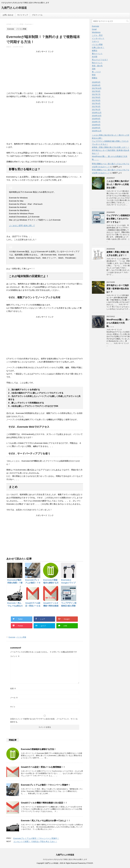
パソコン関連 (21, 637)
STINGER (89, 863)
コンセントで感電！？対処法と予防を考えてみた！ (35, 841)
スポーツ (95, 41)
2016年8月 (96, 119)
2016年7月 (96, 122)
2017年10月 (97, 88)
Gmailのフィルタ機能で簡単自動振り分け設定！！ (44, 803)
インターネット (98, 38)
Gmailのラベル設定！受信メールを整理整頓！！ (43, 767)
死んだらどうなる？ (100, 60)
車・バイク (96, 72)
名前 (13, 688)
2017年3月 (96, 106)
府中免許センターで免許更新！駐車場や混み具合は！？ (118, 289)
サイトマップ (23, 15)
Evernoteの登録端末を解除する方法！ (38, 749)
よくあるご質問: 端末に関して (22, 226)
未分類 (95, 57)
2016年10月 (97, 116)
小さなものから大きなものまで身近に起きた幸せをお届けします (65, 859)
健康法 (95, 51)
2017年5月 (96, 100)
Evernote (12, 637)
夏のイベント (97, 54)
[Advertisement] (45, 73)
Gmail (94, 29)
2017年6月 (96, 97)
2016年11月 (97, 113)
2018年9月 (96, 82)
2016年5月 (96, 128)
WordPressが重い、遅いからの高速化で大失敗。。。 (118, 323)
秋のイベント (97, 63)
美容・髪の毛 (97, 66)
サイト (13, 707)
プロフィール (37, 15)
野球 (94, 75)
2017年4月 (96, 103)
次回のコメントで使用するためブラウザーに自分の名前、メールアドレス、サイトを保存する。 (44, 720)
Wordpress (96, 32)
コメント (15, 656)
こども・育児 (97, 35)
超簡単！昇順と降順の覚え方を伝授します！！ (111, 147)
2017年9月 (96, 91)
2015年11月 (97, 131)
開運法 (95, 78)
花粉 (94, 69)
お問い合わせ (8, 15)
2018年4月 (96, 85)
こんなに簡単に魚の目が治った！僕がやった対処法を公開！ (118, 184)
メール (14, 698)
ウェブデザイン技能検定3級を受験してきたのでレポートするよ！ (118, 219)
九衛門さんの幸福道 (14, 8)
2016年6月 (96, 125)
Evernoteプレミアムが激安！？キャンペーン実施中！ (46, 785)
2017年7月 (96, 94)
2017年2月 (96, 110)
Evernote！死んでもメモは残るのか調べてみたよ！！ (46, 821)
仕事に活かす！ (98, 47)
